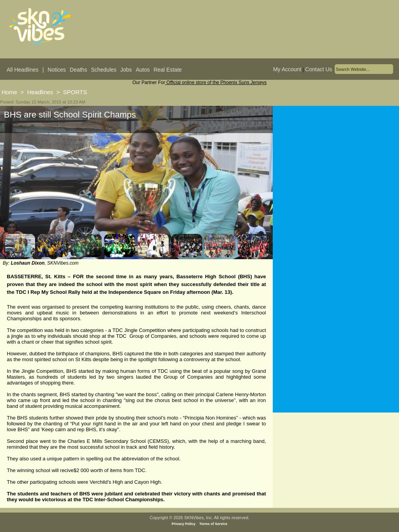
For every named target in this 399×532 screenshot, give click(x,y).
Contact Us (319, 69)
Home (9, 92)
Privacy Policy (184, 524)
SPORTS (75, 92)
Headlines (40, 92)
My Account (287, 69)
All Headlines (23, 70)
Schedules (103, 70)
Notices (57, 70)
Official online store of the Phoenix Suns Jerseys (216, 83)
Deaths (78, 70)
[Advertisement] (336, 183)
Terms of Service (214, 524)
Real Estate (168, 70)
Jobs (126, 70)
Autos (143, 70)
